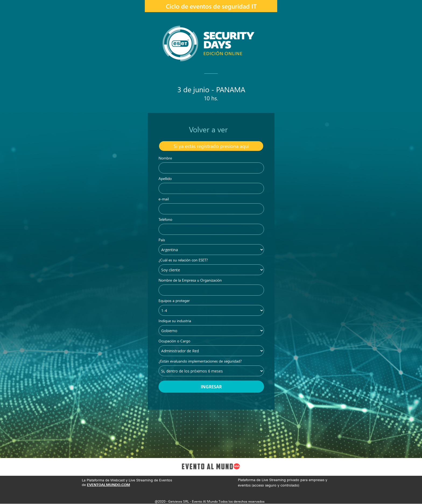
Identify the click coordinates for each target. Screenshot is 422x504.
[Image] (211, 467)
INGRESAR (211, 387)
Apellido (165, 179)
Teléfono (165, 220)
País (162, 240)
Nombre (165, 158)
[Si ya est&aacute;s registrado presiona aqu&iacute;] (211, 146)
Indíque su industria (175, 321)
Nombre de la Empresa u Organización (190, 281)
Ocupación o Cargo (174, 341)
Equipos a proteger (174, 301)
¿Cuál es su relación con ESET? (183, 260)
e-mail (164, 199)
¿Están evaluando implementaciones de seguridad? (200, 361)
